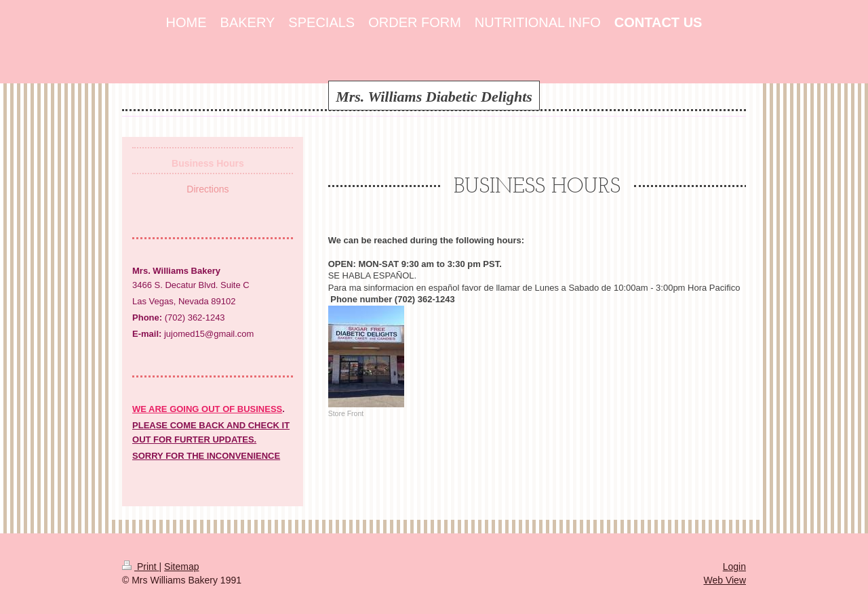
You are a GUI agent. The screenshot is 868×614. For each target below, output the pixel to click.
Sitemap (181, 567)
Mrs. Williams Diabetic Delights (434, 97)
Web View (725, 580)
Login (734, 567)
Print (141, 567)
